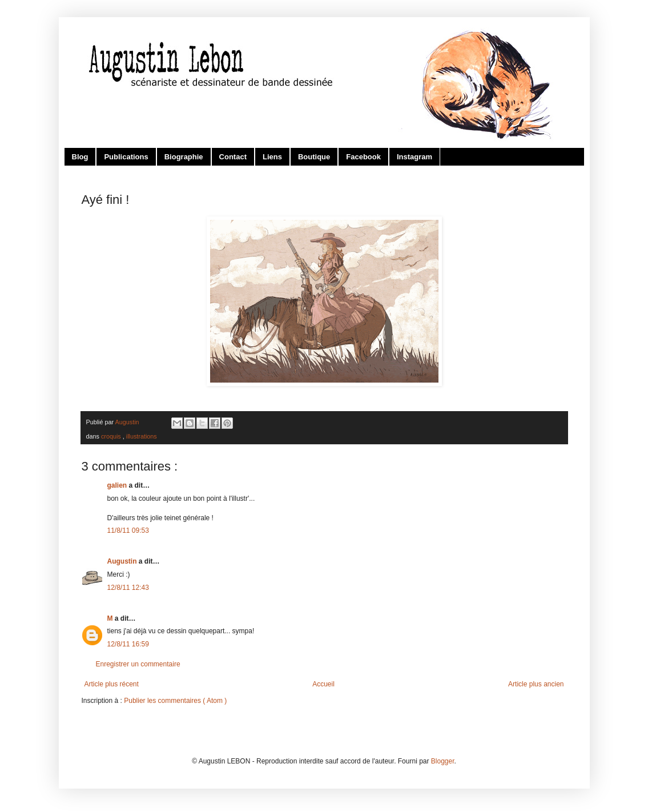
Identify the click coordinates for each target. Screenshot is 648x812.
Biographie (184, 157)
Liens (272, 157)
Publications (126, 157)
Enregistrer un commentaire (138, 664)
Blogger (443, 761)
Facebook (363, 157)
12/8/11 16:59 (128, 644)
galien (118, 485)
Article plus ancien (536, 684)
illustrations (142, 436)
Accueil (323, 684)
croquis (112, 436)
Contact (233, 157)
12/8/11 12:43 (128, 588)
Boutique (314, 157)
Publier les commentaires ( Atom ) (175, 701)
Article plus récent (112, 684)
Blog (80, 157)
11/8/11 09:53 (128, 530)
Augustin (123, 561)
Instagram (414, 157)
